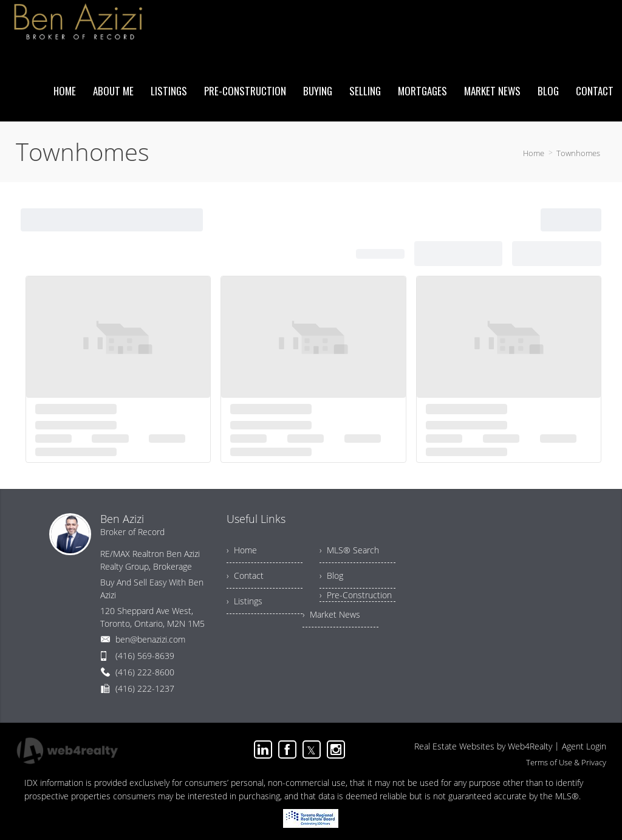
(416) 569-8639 (145, 656)
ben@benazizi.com (150, 639)
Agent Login (584, 746)
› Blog (331, 575)
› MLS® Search (349, 550)
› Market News (331, 614)
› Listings (244, 601)
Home (534, 153)
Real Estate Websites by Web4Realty (483, 746)
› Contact (245, 575)
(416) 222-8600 (145, 672)
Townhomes (578, 153)
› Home (242, 550)
